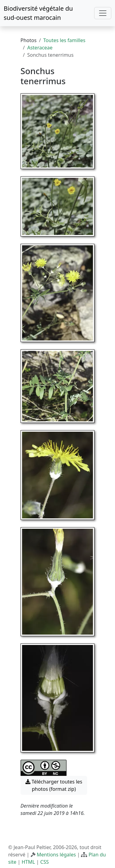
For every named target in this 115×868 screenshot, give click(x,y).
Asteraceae (40, 48)
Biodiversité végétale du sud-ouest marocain (38, 13)
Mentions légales (56, 855)
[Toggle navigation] (103, 13)
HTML (28, 862)
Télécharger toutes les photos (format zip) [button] (54, 785)
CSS (44, 862)
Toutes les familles (64, 40)
